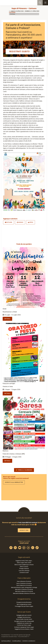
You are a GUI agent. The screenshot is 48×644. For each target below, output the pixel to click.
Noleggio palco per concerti (24, 615)
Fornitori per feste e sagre (24, 625)
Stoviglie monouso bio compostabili (24, 621)
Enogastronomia (24, 599)
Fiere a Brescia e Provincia (24, 581)
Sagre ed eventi (24, 557)
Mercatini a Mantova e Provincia (24, 591)
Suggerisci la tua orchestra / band (24, 629)
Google (20, 222)
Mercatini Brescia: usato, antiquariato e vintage (24, 587)
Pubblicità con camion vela (24, 623)
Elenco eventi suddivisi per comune (24, 565)
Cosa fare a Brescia (24, 571)
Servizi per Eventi (24, 612)
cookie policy (17, 641)
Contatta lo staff (24, 572)
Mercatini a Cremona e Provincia (24, 589)
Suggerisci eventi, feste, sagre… (24, 561)
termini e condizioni (29, 641)
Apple (31, 222)
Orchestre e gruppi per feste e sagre (24, 627)
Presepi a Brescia (24, 569)
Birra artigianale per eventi (24, 604)
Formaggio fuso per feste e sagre (24, 606)
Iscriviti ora (24, 530)
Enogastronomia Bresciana (24, 602)
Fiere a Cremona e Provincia (24, 583)
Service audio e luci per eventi (24, 619)
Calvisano (12, 12)
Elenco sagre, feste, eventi (24, 563)
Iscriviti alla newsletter (14, 482)
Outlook (9, 222)
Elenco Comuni (24, 567)
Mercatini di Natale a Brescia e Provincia (24, 593)
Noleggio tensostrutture (24, 617)
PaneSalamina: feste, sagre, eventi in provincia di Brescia (10, 3)
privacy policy (6, 641)
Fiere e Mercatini (24, 578)
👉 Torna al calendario (24, 470)
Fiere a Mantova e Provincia (24, 585)
